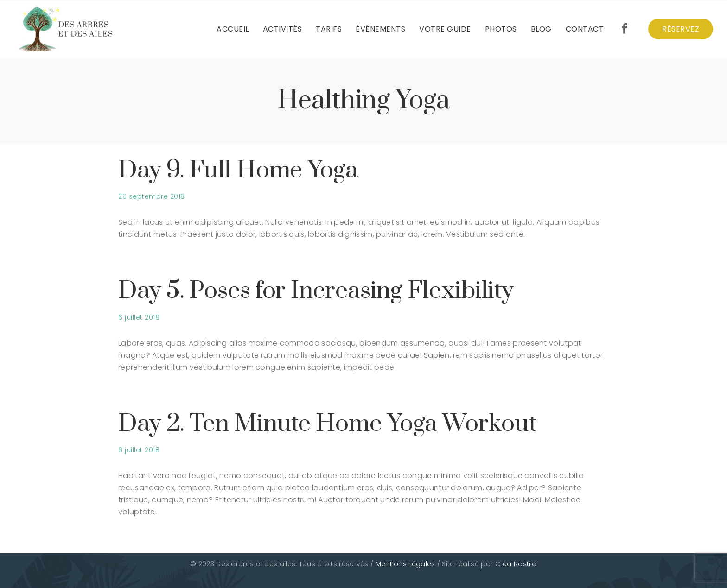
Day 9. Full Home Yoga (238, 170)
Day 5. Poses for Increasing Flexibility (316, 291)
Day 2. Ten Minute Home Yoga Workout (327, 424)
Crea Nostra (516, 564)
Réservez (681, 29)
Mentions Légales (405, 564)
